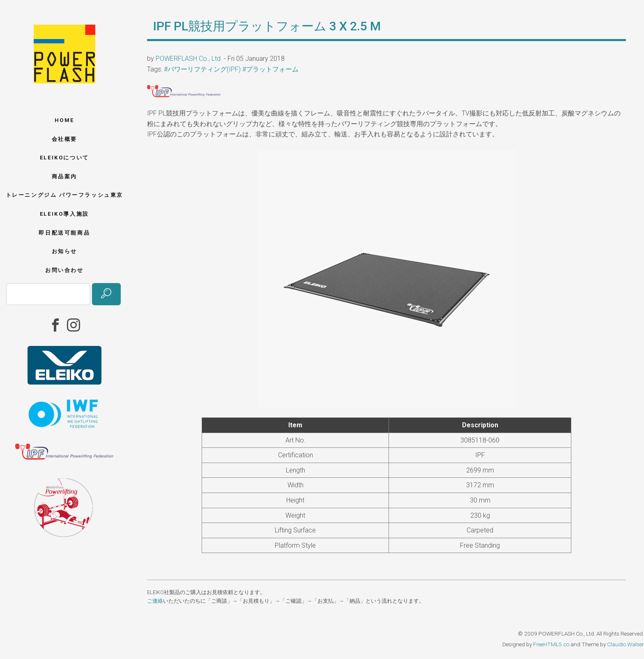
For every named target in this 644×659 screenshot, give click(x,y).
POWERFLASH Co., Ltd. (189, 59)
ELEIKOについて (64, 158)
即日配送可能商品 (64, 233)
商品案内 (64, 176)
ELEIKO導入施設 (64, 214)
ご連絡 (155, 601)
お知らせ (64, 251)
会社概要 (64, 139)
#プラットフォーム (270, 69)
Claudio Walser (626, 644)
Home (64, 120)
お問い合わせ (64, 270)
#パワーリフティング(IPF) (202, 69)
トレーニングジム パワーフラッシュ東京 (64, 195)
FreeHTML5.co (551, 644)
